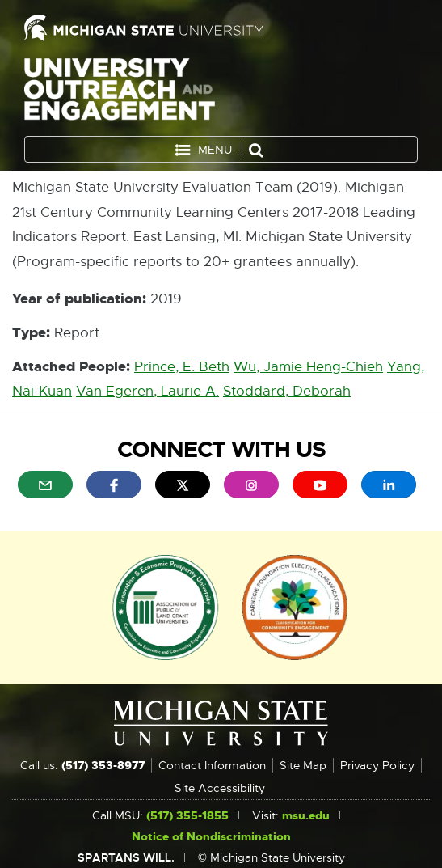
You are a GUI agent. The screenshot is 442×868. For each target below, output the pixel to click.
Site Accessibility (220, 788)
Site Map (303, 765)
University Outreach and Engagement (120, 93)
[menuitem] (45, 485)
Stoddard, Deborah (287, 391)
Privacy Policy (377, 765)
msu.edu (306, 815)
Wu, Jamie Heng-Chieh (308, 367)
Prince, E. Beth (182, 367)
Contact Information (212, 765)
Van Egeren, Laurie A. (147, 391)
